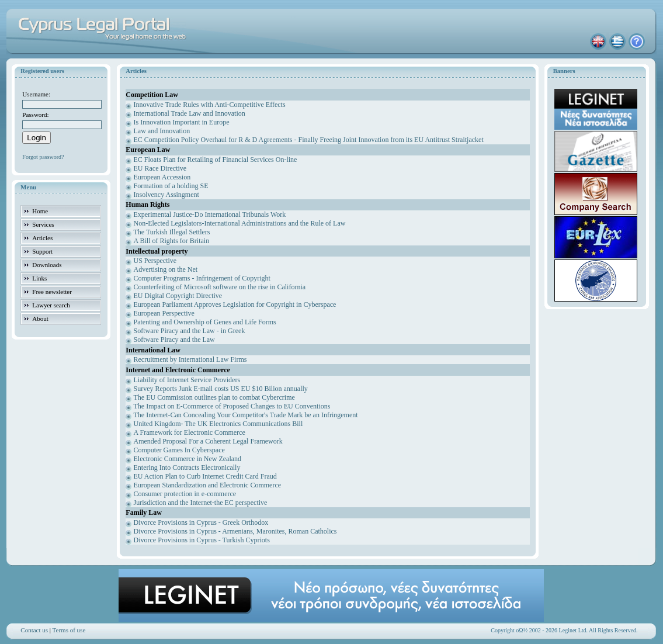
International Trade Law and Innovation (190, 113)
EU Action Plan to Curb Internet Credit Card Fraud (205, 476)
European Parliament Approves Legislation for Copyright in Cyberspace (235, 304)
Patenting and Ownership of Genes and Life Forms (205, 322)
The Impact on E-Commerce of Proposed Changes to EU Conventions (232, 406)
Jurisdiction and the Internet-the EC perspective (201, 503)
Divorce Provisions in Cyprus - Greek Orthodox (201, 522)
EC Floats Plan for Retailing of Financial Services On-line (216, 160)
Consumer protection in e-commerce (185, 494)
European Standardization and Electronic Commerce (208, 485)
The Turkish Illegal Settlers (172, 232)
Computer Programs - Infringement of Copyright (202, 278)
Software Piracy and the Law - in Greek (190, 331)
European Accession (162, 177)
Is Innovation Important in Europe (182, 122)
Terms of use (69, 630)
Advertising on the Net (166, 269)
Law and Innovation (162, 131)
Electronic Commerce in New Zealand (188, 459)
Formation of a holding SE (171, 186)
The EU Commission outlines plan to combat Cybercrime (214, 397)
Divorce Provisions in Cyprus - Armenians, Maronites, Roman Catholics (235, 531)
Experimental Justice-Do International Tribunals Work (210, 214)
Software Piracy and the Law (174, 340)
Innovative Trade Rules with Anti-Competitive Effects (210, 105)
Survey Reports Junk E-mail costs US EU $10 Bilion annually (221, 389)
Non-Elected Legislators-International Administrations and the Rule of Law (240, 223)
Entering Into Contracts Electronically (187, 468)
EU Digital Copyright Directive (178, 296)
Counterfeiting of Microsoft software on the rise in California (220, 287)
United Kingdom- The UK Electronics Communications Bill (218, 424)
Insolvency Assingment (166, 195)
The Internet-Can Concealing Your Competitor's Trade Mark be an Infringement (246, 415)
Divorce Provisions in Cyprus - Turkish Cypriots (202, 540)
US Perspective (155, 261)
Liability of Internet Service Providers (187, 380)
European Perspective (164, 313)
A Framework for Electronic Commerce (190, 432)
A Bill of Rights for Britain (172, 241)
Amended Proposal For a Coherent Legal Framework (208, 441)
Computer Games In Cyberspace (179, 450)
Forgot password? (43, 157)
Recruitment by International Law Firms (190, 359)
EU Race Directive (160, 168)
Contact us (34, 630)
